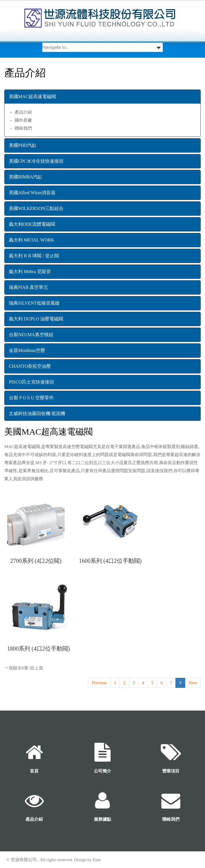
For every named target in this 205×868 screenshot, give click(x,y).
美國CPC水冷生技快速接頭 (36, 161)
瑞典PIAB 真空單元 (28, 287)
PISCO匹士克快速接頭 (31, 382)
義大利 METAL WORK (32, 240)
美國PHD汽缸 (23, 145)
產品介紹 (23, 112)
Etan (97, 860)
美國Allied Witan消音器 (32, 193)
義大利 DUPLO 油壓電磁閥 (36, 319)
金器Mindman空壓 (27, 350)
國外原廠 (23, 120)
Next (193, 683)
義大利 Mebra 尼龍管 (30, 272)
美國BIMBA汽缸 (26, 177)
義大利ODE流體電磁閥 (32, 224)
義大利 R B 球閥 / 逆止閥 (34, 256)
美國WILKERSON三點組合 (36, 208)
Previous (99, 683)
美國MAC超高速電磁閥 (32, 97)
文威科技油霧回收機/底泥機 (37, 413)
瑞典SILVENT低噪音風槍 (34, 303)
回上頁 (37, 668)
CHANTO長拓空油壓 (30, 366)
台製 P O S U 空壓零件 (31, 398)
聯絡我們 (23, 128)
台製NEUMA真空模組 (31, 335)
